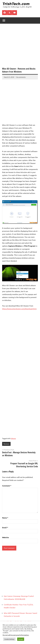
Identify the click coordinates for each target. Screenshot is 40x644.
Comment (7, 486)
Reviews (6, 444)
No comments (21, 77)
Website (5, 537)
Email (5, 528)
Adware (13, 438)
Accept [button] (21, 639)
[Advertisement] (20, 47)
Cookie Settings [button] (9, 639)
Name (5, 518)
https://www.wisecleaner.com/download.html (19, 309)
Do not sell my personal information (16, 635)
